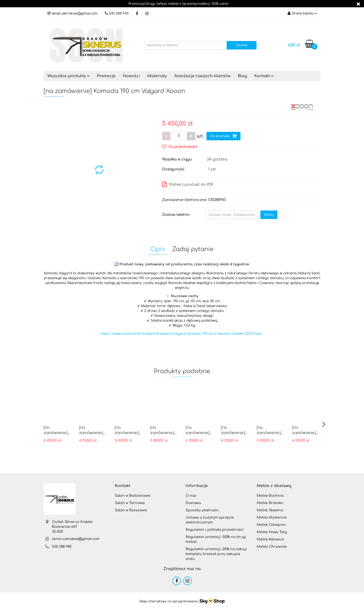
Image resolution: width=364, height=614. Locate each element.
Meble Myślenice (272, 517)
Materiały (157, 76)
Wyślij (269, 215)
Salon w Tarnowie (130, 503)
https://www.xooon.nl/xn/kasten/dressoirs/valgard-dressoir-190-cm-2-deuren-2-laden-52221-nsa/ (182, 333)
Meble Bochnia (270, 496)
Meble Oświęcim (271, 525)
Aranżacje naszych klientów (202, 76)
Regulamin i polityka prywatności (215, 530)
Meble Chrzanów (272, 547)
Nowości (131, 76)
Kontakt (264, 76)
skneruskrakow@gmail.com (76, 539)
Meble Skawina (270, 510)
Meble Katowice (270, 539)
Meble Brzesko (270, 503)
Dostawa (193, 503)
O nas (191, 496)
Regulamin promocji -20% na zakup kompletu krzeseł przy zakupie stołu (216, 554)
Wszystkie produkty (68, 76)
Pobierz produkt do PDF (188, 184)
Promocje (106, 76)
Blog (242, 76)
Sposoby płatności (202, 510)
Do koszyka (223, 136)
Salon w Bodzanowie (133, 496)
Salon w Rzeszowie (131, 510)
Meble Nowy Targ (272, 532)
